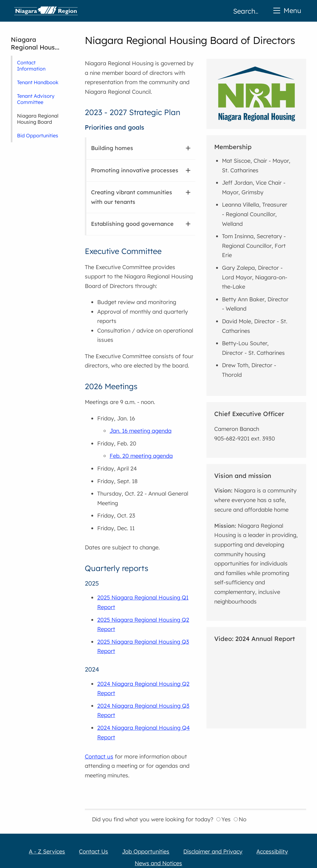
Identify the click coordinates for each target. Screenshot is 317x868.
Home (46, 11)
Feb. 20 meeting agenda (141, 456)
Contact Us (93, 851)
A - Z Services (47, 851)
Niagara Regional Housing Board (38, 119)
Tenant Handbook (38, 82)
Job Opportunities (146, 851)
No (240, 819)
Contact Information (31, 66)
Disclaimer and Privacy (213, 851)
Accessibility (272, 851)
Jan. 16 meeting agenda (141, 431)
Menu (287, 10)
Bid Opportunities (38, 135)
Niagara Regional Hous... (35, 43)
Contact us (99, 756)
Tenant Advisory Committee (36, 99)
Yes (224, 819)
